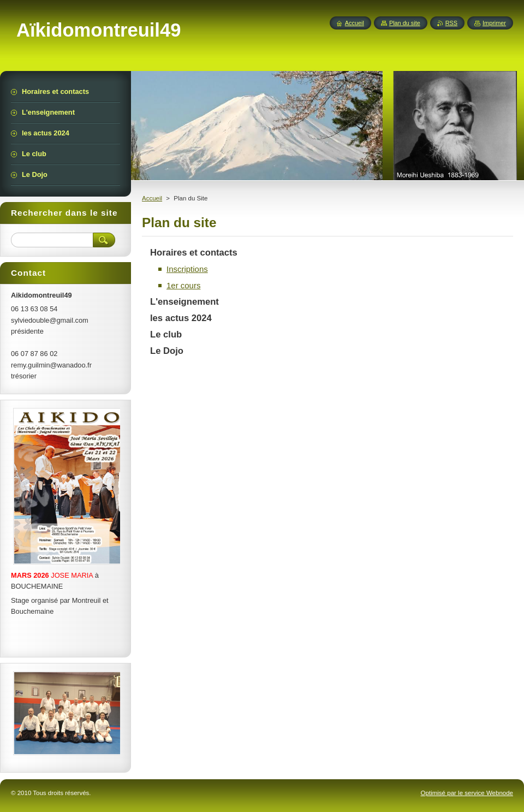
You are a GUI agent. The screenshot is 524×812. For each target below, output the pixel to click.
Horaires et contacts (194, 253)
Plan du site (405, 23)
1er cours (183, 285)
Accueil (152, 198)
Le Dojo (167, 351)
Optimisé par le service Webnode (467, 793)
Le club (166, 334)
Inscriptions (187, 269)
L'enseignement (184, 302)
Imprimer (494, 23)
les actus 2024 (181, 318)
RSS (451, 23)
